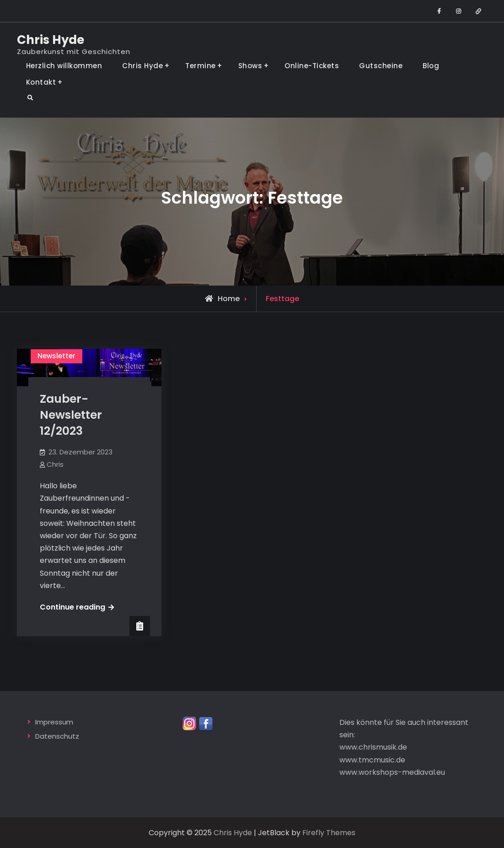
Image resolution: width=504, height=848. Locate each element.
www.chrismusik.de (373, 747)
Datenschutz (57, 736)
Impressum (54, 722)
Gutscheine (381, 66)
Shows (250, 66)
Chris (55, 464)
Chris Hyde (51, 40)
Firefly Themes (329, 833)
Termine (201, 66)
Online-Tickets (312, 66)
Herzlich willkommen (64, 66)
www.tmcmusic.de (372, 760)
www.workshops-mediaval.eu (392, 772)
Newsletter (56, 356)
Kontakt (41, 82)
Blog (431, 66)
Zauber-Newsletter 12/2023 (71, 415)
